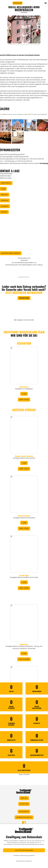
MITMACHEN (18, 3)
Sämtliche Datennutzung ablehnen (24, 855)
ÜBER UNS (24, 798)
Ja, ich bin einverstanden (24, 850)
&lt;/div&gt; (24, 496)
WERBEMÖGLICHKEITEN (24, 817)
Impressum (28, 861)
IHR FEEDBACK (24, 812)
